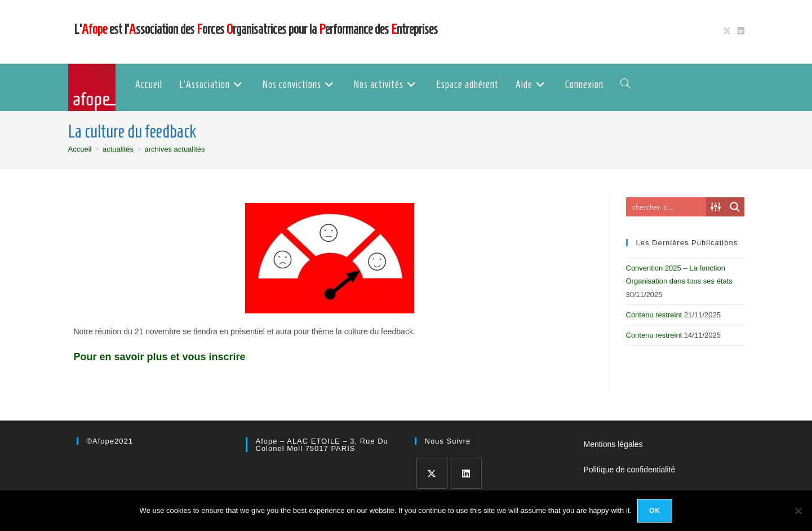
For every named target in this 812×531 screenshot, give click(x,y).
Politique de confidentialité (630, 470)
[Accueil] (80, 149)
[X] (432, 473)
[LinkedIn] (466, 473)
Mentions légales (613, 444)
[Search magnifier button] (735, 207)
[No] (798, 511)
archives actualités (175, 149)
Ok (655, 511)
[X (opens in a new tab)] (727, 32)
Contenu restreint (654, 315)
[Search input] (667, 207)
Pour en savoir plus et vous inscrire (160, 357)
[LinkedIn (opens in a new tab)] (739, 32)
